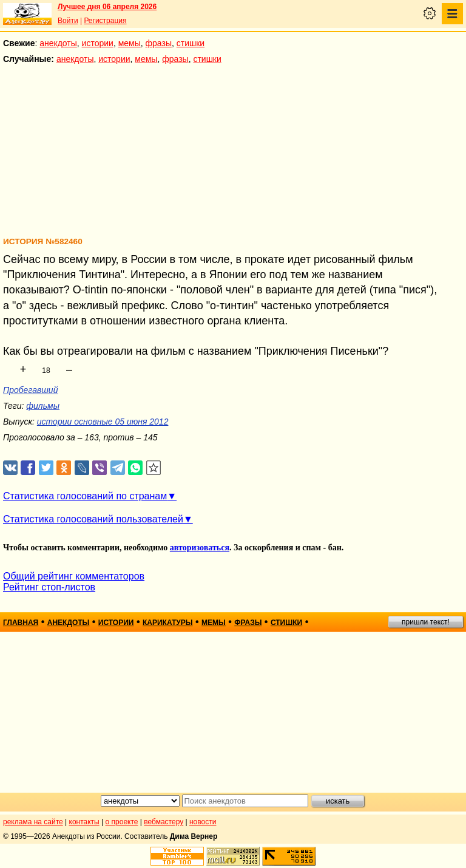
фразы (159, 43)
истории (98, 43)
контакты (84, 822)
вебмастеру (164, 822)
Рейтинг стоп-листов (49, 587)
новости (203, 822)
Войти (68, 21)
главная (21, 623)
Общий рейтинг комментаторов (74, 576)
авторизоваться (200, 548)
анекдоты (58, 43)
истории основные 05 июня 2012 (103, 422)
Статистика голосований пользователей (93, 519)
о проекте (122, 822)
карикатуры (168, 623)
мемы (130, 43)
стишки (191, 43)
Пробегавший (30, 390)
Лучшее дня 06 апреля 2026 (107, 7)
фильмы (43, 406)
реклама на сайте (33, 822)
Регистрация (105, 21)
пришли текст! (426, 622)
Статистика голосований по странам (85, 496)
